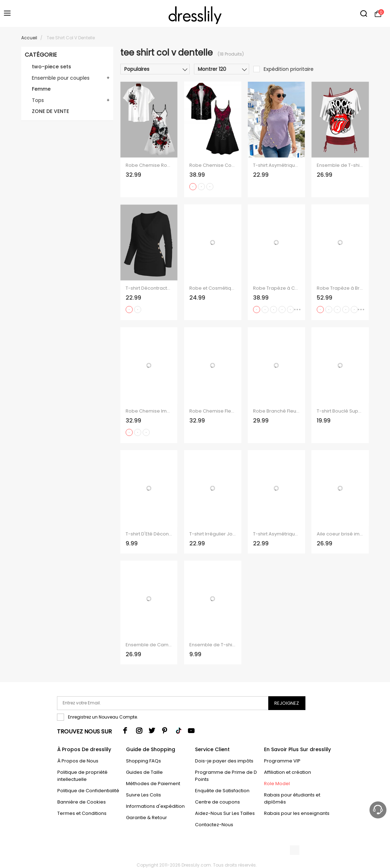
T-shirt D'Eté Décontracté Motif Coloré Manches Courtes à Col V (149, 534)
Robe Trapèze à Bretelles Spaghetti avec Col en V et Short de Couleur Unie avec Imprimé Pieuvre (340, 288)
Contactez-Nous (214, 825)
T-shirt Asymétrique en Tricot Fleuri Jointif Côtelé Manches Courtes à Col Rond (276, 165)
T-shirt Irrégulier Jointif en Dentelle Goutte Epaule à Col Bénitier (213, 534)
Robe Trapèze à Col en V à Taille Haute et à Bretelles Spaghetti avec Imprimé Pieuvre (276, 288)
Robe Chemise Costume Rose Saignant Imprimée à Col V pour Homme (213, 165)
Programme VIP (282, 761)
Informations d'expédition (155, 806)
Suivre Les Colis (144, 795)
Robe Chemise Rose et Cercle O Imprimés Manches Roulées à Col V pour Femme (149, 165)
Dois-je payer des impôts (224, 761)
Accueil (29, 38)
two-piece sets (51, 67)
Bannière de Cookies (82, 802)
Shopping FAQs (144, 761)
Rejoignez (287, 703)
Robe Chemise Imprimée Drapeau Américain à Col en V (149, 411)
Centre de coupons (217, 802)
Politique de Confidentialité (88, 791)
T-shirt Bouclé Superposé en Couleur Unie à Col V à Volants (340, 411)
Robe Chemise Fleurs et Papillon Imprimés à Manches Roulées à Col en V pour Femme (213, 411)
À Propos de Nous (78, 761)
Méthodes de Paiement (153, 784)
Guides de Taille (144, 772)
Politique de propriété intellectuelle (82, 776)
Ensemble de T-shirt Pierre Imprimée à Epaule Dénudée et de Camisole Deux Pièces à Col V (340, 165)
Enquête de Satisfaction (222, 791)
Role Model (277, 784)
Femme (41, 89)
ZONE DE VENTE (50, 111)
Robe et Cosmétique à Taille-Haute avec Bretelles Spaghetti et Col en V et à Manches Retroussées (213, 288)
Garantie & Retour (147, 818)
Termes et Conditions (82, 813)
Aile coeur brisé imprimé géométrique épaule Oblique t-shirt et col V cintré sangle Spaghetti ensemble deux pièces (340, 534)
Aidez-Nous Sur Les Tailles (225, 813)
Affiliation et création (288, 772)
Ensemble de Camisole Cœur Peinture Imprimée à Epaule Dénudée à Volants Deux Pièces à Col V (149, 645)
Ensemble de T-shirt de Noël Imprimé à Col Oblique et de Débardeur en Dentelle (213, 645)
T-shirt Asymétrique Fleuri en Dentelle (276, 534)
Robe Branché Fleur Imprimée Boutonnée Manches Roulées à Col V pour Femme (276, 411)
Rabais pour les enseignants (297, 813)
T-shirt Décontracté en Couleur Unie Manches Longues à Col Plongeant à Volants (149, 288)
